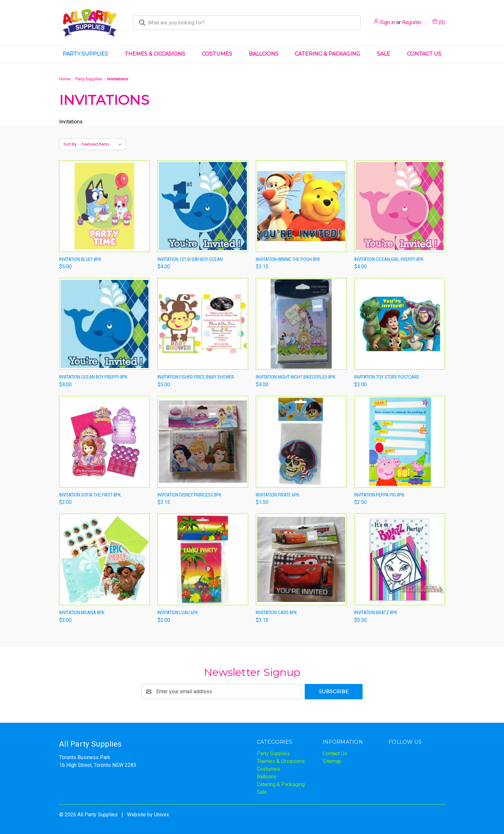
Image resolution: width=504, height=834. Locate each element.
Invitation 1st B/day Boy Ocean (190, 259)
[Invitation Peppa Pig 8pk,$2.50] (400, 442)
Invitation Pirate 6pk (278, 495)
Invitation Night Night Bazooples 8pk (296, 377)
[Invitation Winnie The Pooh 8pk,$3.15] (301, 206)
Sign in (387, 22)
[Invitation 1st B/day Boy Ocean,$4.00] (203, 206)
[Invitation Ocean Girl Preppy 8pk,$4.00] (400, 206)
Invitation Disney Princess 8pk (189, 495)
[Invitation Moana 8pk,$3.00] (104, 559)
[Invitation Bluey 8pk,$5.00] (104, 206)
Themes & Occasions (155, 54)
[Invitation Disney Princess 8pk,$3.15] (203, 442)
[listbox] (103, 144)
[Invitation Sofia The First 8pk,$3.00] (104, 442)
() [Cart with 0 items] (439, 22)
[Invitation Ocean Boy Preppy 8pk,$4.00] (104, 324)
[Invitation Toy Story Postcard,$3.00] (400, 324)
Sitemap (332, 761)
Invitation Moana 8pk (82, 613)
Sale (384, 54)
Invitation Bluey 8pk (80, 259)
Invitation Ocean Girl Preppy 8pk (389, 259)
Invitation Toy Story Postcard (387, 377)
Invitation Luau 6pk (178, 613)
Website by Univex (148, 815)
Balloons (264, 54)
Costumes (217, 54)
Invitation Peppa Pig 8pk (379, 495)
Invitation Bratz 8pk (376, 613)
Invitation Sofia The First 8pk (90, 495)
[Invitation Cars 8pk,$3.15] (301, 559)
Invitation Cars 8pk (276, 613)
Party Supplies (85, 54)
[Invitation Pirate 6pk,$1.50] (301, 442)
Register (412, 22)
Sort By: (70, 144)
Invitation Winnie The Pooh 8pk (288, 259)
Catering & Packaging (328, 54)
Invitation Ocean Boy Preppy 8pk (93, 377)
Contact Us (424, 54)
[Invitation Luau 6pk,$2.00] (203, 559)
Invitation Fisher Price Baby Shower (196, 377)
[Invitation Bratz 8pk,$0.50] (400, 559)
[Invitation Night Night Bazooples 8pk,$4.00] (301, 324)
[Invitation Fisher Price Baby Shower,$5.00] (203, 324)
